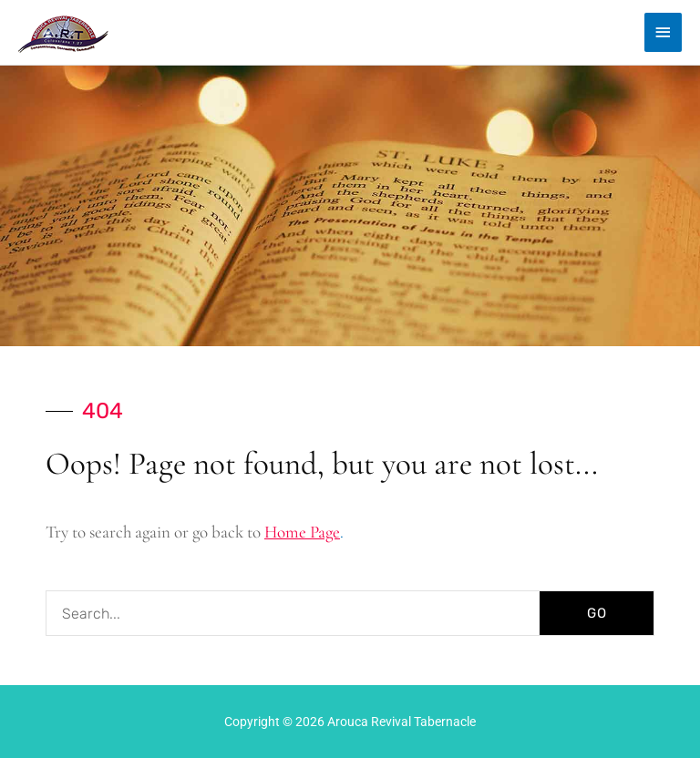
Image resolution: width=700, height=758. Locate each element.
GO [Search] (597, 613)
